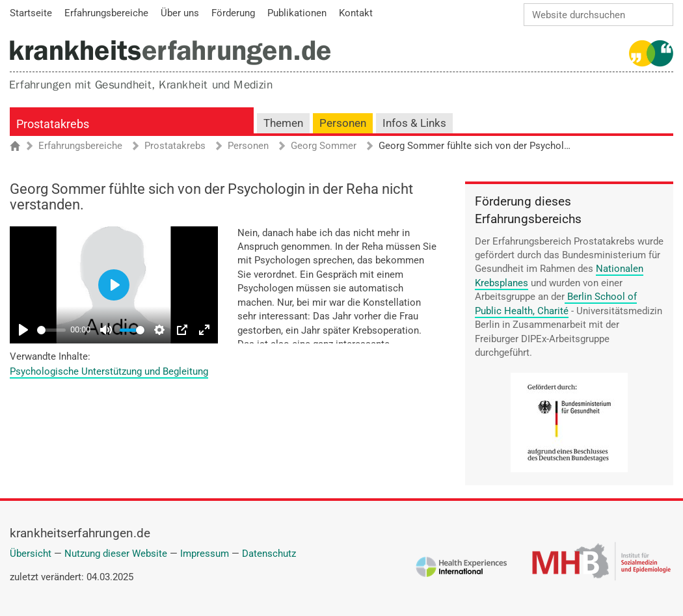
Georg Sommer (324, 146)
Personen (343, 123)
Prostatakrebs (53, 124)
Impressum (205, 554)
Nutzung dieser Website (116, 554)
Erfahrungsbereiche (80, 146)
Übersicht (31, 554)
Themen (283, 123)
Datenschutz (269, 554)
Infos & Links (414, 123)
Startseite (21, 147)
